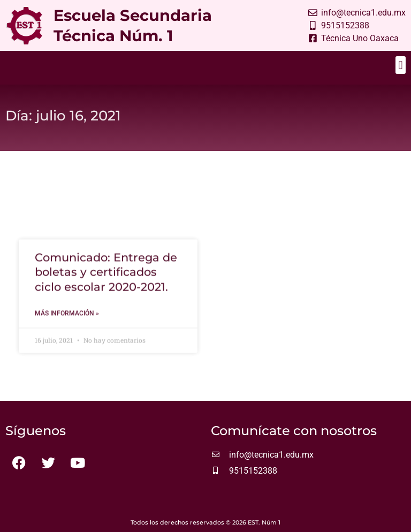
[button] (401, 65)
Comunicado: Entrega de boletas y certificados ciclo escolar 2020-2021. (106, 279)
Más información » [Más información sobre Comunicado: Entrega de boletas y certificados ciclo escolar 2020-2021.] (67, 320)
